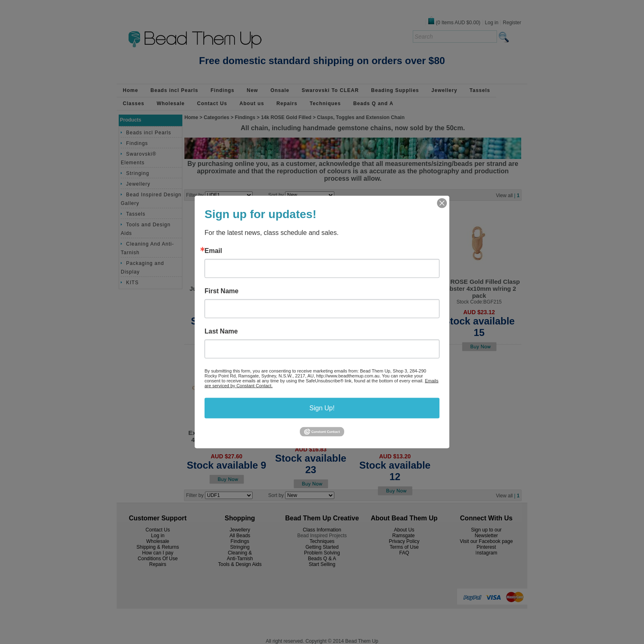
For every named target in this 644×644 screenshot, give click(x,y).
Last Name (221, 331)
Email (213, 251)
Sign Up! (322, 408)
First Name (222, 291)
